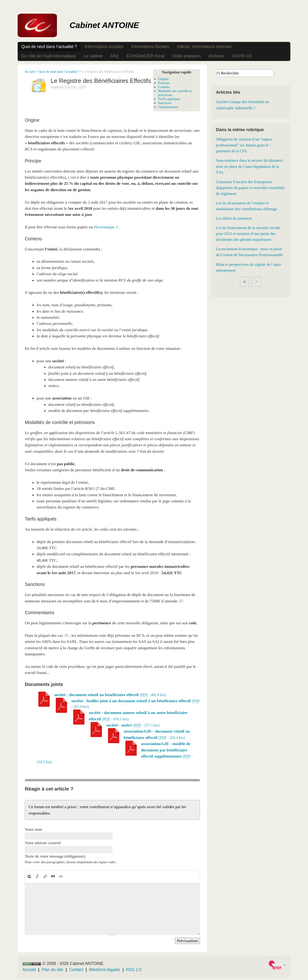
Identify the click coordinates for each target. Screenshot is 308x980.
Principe (164, 83)
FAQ (114, 56)
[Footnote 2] (67, 635)
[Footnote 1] (181, 601)
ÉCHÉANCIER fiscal (145, 56)
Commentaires (168, 107)
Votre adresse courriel (43, 843)
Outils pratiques (186, 56)
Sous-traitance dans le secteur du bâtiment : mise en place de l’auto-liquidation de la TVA (250, 166)
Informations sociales (104, 47)
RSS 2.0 (134, 970)
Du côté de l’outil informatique (48, 56)
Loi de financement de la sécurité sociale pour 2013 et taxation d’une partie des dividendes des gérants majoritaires (248, 234)
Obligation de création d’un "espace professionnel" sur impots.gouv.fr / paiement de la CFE (244, 145)
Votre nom (33, 829)
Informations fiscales (150, 47)
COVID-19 (242, 56)
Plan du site (52, 970)
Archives (216, 56)
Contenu (164, 87)
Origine (163, 79)
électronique (104, 227)
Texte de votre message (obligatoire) (55, 856)
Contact (76, 970)
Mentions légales (105, 970)
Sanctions (165, 103)
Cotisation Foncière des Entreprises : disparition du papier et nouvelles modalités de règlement (250, 188)
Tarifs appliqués (169, 99)
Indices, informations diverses (204, 47)
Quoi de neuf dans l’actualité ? (49, 47)
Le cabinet (93, 56)
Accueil (30, 72)
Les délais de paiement (234, 218)
